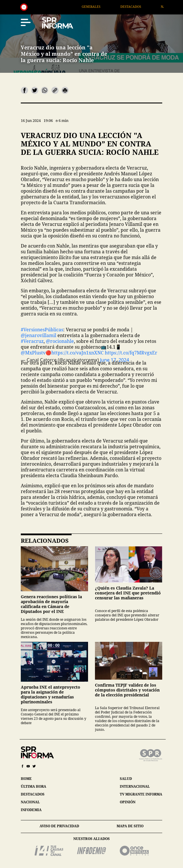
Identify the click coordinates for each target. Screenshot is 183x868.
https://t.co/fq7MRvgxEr (131, 353)
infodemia (31, 810)
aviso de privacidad (59, 826)
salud (126, 779)
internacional (135, 786)
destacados (33, 794)
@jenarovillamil (39, 335)
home (26, 779)
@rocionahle (60, 341)
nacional (30, 802)
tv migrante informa (141, 794)
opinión (128, 802)
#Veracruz (32, 341)
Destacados (137, 6)
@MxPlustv (33, 353)
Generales (98, 6)
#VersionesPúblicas (42, 330)
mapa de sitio (130, 826)
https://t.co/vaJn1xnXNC (78, 353)
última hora (33, 786)
